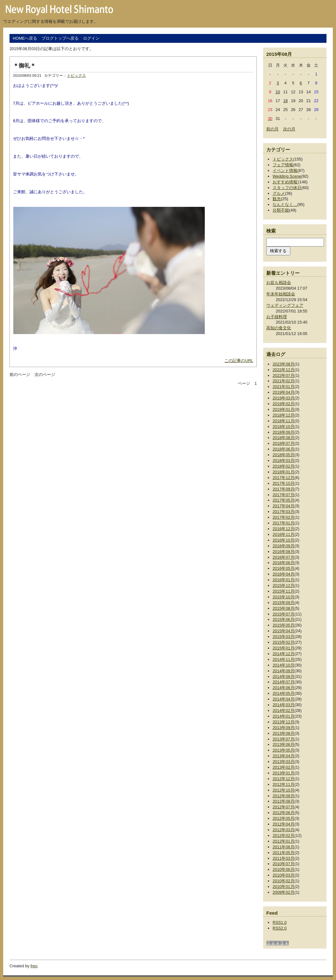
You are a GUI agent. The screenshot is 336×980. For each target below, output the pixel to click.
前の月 (272, 129)
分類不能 (281, 210)
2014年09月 (284, 671)
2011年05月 (284, 853)
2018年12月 (284, 415)
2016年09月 (284, 546)
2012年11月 (284, 784)
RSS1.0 (280, 922)
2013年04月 (284, 756)
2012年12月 (284, 779)
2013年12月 (284, 722)
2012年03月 (284, 830)
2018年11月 (284, 421)
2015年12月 (284, 585)
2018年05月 (284, 455)
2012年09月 (284, 796)
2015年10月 (284, 597)
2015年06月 (284, 619)
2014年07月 (284, 682)
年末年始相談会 (281, 294)
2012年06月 (284, 813)
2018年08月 (284, 438)
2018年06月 (284, 449)
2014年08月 (284, 677)
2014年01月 (284, 716)
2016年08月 (284, 552)
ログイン (91, 38)
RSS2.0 (280, 928)
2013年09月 (284, 728)
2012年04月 (284, 824)
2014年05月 (284, 693)
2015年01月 (284, 648)
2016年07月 (284, 557)
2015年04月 (284, 631)
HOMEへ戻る (25, 38)
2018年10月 (284, 427)
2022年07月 (284, 375)
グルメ (279, 193)
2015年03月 (284, 637)
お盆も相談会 (279, 283)
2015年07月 (284, 614)
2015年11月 (284, 591)
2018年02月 (284, 466)
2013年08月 (284, 733)
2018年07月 (284, 443)
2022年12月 (284, 370)
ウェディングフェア (285, 305)
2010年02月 (284, 881)
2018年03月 (284, 460)
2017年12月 (284, 478)
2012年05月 (284, 818)
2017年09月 (284, 489)
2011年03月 (284, 858)
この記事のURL (239, 361)
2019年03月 (284, 398)
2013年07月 (284, 739)
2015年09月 (284, 603)
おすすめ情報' (285, 182)
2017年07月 (284, 495)
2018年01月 (284, 472)
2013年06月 (284, 744)
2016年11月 (284, 534)
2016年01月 (284, 580)
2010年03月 (284, 875)
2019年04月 (284, 392)
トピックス (76, 76)
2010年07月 (284, 864)
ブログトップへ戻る (60, 38)
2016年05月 (284, 568)
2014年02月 (284, 710)
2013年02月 (284, 767)
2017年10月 (284, 483)
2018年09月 (284, 432)
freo (34, 966)
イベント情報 (285, 171)
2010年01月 (284, 887)
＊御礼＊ (24, 66)
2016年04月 (284, 574)
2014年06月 (284, 688)
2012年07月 (284, 807)
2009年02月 (284, 892)
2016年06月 (284, 563)
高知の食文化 (279, 328)
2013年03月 (284, 762)
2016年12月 (284, 529)
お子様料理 (277, 317)
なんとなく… (285, 204)
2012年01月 (284, 841)
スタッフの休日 (287, 188)
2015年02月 (284, 642)
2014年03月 (284, 705)
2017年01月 (284, 523)
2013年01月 (284, 773)
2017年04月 (284, 506)
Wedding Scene (287, 176)
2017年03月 (284, 512)
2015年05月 (284, 625)
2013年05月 (284, 750)
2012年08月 (284, 801)
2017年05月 (284, 500)
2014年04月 (284, 699)
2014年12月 (284, 654)
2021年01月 (284, 387)
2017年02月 (284, 517)
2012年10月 (284, 790)
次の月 (289, 129)
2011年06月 (284, 847)
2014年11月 (284, 659)
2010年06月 (284, 869)
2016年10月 (284, 540)
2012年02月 (284, 835)
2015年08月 (284, 608)
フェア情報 (283, 165)
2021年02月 (284, 381)
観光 (277, 199)
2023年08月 (284, 364)
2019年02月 (284, 404)
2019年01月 (284, 409)
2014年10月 (284, 665)
